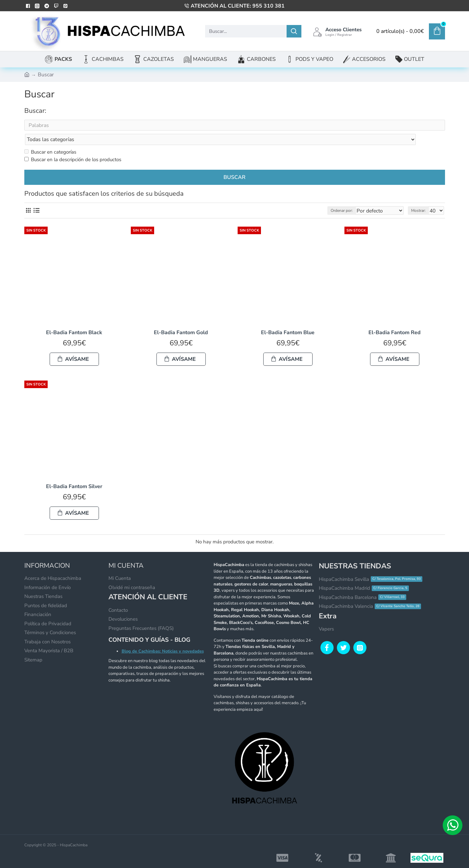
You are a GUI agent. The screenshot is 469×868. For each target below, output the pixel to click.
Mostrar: (420, 198)
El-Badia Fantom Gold (181, 320)
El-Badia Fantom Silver (74, 474)
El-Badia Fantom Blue (288, 320)
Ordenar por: (344, 198)
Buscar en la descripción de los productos (73, 147)
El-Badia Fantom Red (395, 320)
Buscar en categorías (50, 139)
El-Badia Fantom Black (74, 320)
